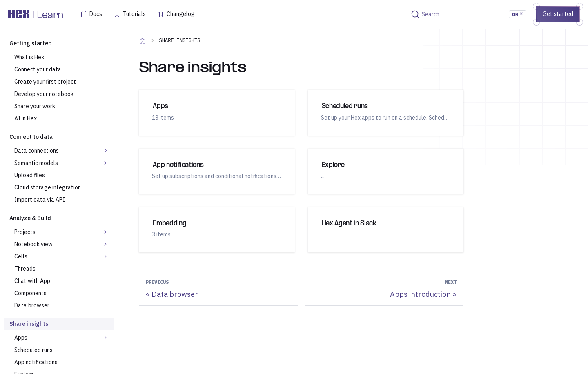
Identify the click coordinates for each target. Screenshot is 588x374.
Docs (96, 14)
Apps (21, 338)
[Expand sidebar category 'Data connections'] (106, 151)
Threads (25, 269)
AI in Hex (26, 118)
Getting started (31, 43)
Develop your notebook (44, 94)
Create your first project (45, 82)
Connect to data (31, 137)
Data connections (37, 151)
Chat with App (32, 281)
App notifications (36, 362)
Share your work (35, 106)
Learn (50, 16)
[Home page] (143, 40)
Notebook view (33, 244)
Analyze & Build (30, 218)
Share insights (29, 324)
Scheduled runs (33, 350)
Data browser (32, 305)
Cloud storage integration (48, 187)
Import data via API (40, 200)
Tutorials (134, 14)
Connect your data (38, 69)
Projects (25, 232)
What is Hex (29, 57)
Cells (21, 256)
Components (30, 293)
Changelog (181, 14)
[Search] (469, 14)
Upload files (30, 175)
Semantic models (36, 163)
